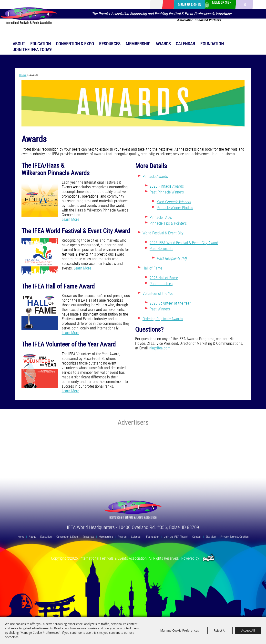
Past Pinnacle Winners (167, 192)
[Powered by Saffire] (209, 558)
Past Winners (160, 309)
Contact (197, 537)
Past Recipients (161, 249)
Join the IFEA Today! (32, 50)
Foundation (212, 44)
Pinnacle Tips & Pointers (168, 223)
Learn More (70, 219)
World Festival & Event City (163, 233)
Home (23, 75)
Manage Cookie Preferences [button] (180, 630)
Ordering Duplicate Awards (163, 319)
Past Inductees (161, 284)
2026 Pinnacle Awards (167, 186)
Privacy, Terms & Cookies (234, 537)
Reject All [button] (220, 630)
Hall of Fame (152, 268)
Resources (110, 44)
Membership (138, 44)
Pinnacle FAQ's (161, 217)
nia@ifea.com (160, 348)
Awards (163, 44)
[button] (133, 104)
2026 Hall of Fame (164, 278)
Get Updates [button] (168, 5)
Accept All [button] (248, 630)
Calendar (185, 44)
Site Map (211, 537)
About (19, 44)
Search (154, 5)
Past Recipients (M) (172, 258)
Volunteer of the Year (159, 293)
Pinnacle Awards (155, 177)
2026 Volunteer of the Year (170, 303)
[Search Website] (161, 5)
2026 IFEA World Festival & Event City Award (184, 243)
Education (41, 44)
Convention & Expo (75, 44)
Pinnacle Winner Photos (175, 208)
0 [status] (245, 5)
